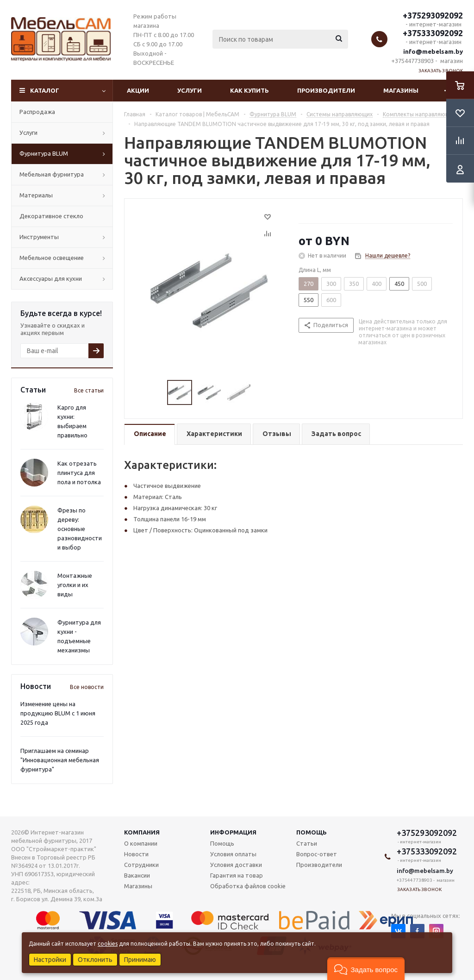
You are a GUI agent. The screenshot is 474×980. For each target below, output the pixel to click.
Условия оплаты (233, 854)
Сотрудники (141, 865)
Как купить (249, 90)
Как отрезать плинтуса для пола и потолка (79, 473)
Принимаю (140, 960)
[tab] (150, 434)
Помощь (312, 832)
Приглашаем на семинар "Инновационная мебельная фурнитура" (60, 760)
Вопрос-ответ (317, 854)
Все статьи (89, 390)
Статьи (307, 843)
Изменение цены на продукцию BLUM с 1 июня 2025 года (58, 713)
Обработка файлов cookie (248, 886)
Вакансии (137, 875)
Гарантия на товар (237, 875)
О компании (141, 843)
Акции (138, 90)
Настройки (50, 960)
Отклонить (95, 960)
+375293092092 (433, 15)
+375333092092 (433, 33)
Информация (233, 832)
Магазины (401, 90)
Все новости (87, 687)
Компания (142, 832)
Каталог (45, 90)
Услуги (190, 90)
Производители (326, 90)
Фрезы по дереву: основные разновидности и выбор (80, 529)
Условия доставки (236, 865)
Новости (136, 854)
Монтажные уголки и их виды (75, 585)
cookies (108, 944)
